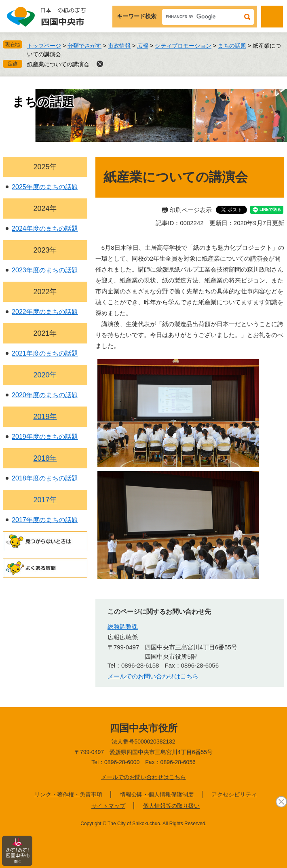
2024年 (45, 209)
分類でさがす (84, 46)
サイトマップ (108, 806)
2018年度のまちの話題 (45, 478)
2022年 (45, 292)
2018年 (45, 458)
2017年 (45, 500)
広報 (143, 46)
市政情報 (119, 46)
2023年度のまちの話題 (45, 270)
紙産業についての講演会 (58, 64)
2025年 (45, 167)
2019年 (45, 417)
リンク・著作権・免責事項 (68, 794)
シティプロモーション (183, 46)
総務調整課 (123, 627)
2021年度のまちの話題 (45, 353)
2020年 (45, 375)
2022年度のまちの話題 (45, 312)
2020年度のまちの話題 (45, 395)
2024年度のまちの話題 (45, 229)
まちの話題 (232, 46)
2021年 (45, 333)
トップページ (44, 46)
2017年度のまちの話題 (45, 520)
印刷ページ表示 (191, 210)
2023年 (45, 250)
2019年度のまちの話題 (45, 437)
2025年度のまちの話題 (45, 187)
